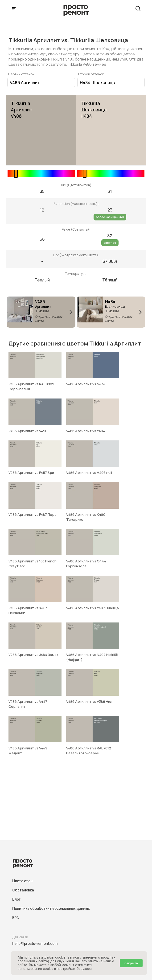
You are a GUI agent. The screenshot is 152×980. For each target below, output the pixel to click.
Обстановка (23, 890)
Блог (16, 899)
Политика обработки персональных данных (51, 909)
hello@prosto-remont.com (35, 944)
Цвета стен (22, 881)
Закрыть (131, 963)
